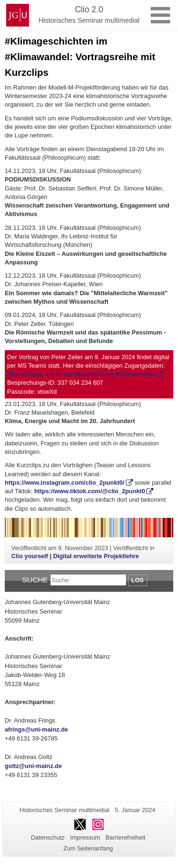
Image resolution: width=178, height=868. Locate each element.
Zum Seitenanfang (88, 848)
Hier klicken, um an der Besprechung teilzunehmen (81, 374)
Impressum (85, 837)
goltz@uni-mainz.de (33, 766)
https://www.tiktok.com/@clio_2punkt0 (90, 491)
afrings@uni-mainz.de (36, 729)
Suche (35, 580)
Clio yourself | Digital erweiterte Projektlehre (75, 556)
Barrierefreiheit (125, 837)
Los (138, 580)
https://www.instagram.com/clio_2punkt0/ (65, 483)
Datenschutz (48, 837)
